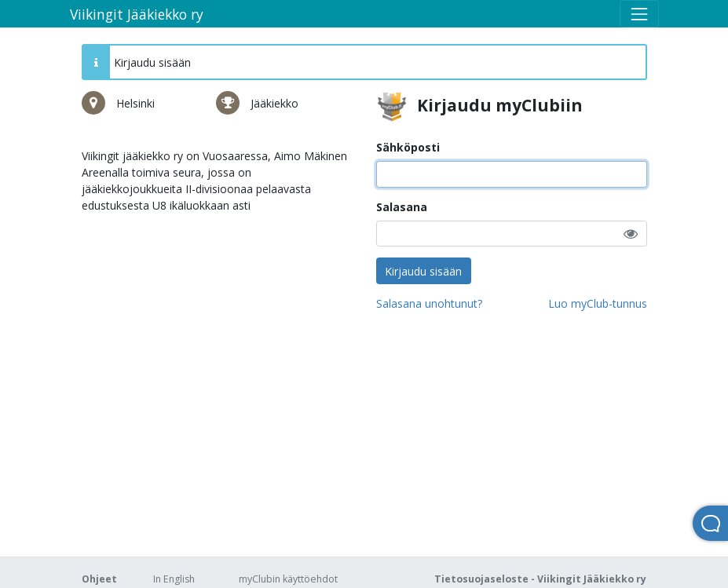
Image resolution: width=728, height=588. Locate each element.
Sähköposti (408, 147)
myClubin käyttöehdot (288, 579)
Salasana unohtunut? (429, 303)
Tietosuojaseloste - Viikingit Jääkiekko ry (540, 579)
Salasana (402, 207)
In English (174, 579)
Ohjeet (99, 579)
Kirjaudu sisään (423, 271)
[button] (631, 234)
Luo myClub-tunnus (598, 303)
